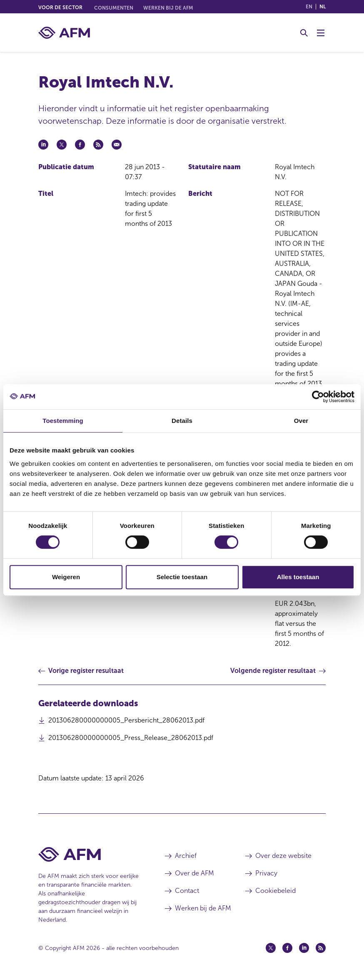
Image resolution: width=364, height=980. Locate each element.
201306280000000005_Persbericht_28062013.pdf (126, 722)
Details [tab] (182, 421)
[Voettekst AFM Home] (89, 854)
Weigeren (66, 577)
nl (323, 7)
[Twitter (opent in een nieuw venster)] (271, 948)
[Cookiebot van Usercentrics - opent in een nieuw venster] (318, 397)
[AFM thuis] (64, 33)
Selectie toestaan (182, 577)
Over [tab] (301, 421)
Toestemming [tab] (63, 421)
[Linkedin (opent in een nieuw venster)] (304, 948)
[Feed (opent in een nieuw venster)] (321, 948)
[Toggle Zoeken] (304, 33)
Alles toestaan (298, 577)
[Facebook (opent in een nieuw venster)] (287, 948)
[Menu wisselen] (321, 33)
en (309, 7)
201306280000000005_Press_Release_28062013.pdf (131, 740)
